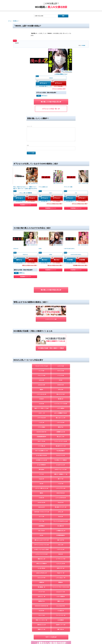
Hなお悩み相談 (61, 451)
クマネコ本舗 (41, 427)
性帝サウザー (61, 568)
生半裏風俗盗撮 (61, 535)
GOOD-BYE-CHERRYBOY (41, 606)
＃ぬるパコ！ (61, 573)
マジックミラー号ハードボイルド (61, 587)
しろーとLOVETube (61, 498)
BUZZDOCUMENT (41, 432)
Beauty (61, 517)
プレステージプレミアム (41, 366)
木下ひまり (43, 83)
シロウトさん (61, 549)
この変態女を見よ (61, 531)
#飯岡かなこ (22, 273)
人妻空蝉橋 (41, 526)
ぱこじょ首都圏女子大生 (61, 413)
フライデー (41, 592)
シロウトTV (61, 366)
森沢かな (19, 260)
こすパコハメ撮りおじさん (41, 488)
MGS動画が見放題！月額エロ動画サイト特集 (51, 348)
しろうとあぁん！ (61, 578)
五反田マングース (61, 625)
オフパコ (41, 517)
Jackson (41, 380)
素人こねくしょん (61, 418)
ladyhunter (41, 507)
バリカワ (61, 484)
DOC (41, 484)
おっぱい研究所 (41, 465)
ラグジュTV (61, 371)
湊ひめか (45, 260)
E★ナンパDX (41, 441)
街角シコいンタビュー (41, 620)
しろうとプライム (61, 488)
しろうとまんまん (41, 394)
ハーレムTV (61, 375)
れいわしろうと (61, 455)
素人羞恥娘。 (41, 587)
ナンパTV (41, 371)
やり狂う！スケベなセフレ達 (41, 549)
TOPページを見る (51, 637)
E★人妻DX (61, 526)
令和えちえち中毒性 (41, 564)
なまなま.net (41, 385)
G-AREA (41, 498)
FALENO (41, 611)
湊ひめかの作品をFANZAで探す (55, 265)
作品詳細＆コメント (25, 205)
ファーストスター (61, 615)
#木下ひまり (44, 96)
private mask (41, 502)
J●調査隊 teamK (61, 432)
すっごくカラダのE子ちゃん (61, 521)
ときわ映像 (61, 620)
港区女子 (61, 427)
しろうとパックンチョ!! (41, 554)
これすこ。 (41, 413)
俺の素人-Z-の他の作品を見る (51, 102)
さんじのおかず (61, 606)
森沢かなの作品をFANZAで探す (30, 265)
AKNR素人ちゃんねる (41, 460)
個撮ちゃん (61, 601)
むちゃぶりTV (41, 578)
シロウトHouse (41, 418)
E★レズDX (41, 531)
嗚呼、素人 (61, 629)
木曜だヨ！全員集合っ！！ (61, 474)
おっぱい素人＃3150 (41, 455)
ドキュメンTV (41, 375)
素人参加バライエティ (61, 507)
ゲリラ (41, 474)
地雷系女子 (41, 601)
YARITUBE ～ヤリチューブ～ (41, 512)
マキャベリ (41, 615)
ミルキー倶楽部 (61, 597)
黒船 (41, 390)
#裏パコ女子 (61, 540)
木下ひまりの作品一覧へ (51, 109)
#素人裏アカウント (61, 446)
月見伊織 (70, 260)
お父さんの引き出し (41, 573)
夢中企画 (41, 470)
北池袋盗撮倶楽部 (41, 437)
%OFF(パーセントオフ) (61, 470)
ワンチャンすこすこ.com (61, 441)
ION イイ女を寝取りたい (41, 451)
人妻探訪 (41, 582)
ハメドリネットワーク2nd (61, 404)
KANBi (41, 399)
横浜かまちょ (41, 559)
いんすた (41, 422)
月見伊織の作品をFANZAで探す (80, 265)
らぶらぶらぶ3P (61, 564)
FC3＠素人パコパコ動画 (61, 460)
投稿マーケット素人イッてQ (41, 408)
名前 (28, 145)
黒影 (41, 493)
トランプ (41, 521)
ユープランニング (61, 559)
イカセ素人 (61, 611)
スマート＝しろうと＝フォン (41, 545)
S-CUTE (41, 404)
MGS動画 (83, 45)
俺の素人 (61, 399)
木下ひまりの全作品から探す (59, 89)
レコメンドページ (51, 319)
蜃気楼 (61, 582)
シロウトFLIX (61, 422)
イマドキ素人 (41, 446)
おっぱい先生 (41, 568)
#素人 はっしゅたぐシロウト (41, 540)
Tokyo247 (61, 502)
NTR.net (61, 390)
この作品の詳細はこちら (61, 74)
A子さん (61, 512)
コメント (29, 126)
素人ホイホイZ (61, 394)
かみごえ (61, 545)
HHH (41, 535)
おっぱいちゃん (61, 465)
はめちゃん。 (41, 597)
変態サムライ (41, 629)
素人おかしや (61, 437)
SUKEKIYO (61, 385)
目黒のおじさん (41, 625)
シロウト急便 (61, 408)
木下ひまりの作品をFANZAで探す (55, 204)
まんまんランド (61, 592)
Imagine (41, 479)
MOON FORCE (61, 493)
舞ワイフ (61, 479)
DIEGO (61, 554)
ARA (61, 380)
